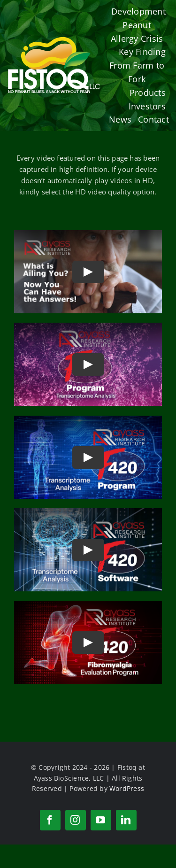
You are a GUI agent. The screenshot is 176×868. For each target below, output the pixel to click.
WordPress (127, 788)
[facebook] (50, 820)
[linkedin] (126, 820)
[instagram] (76, 820)
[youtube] (101, 820)
